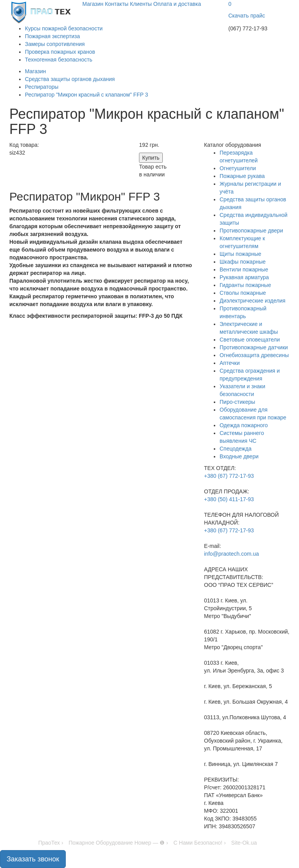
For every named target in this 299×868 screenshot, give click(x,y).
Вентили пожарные (244, 269)
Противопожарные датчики (254, 347)
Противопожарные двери (251, 231)
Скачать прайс (247, 16)
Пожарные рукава (242, 176)
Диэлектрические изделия (252, 301)
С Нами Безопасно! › (200, 843)
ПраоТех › (51, 843)
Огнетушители (238, 168)
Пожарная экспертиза (52, 36)
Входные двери (239, 456)
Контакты (116, 4)
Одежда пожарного (244, 425)
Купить (151, 158)
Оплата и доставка (177, 4)
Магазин (93, 4)
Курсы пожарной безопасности (64, 28)
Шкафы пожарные (243, 262)
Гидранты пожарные (245, 285)
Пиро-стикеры (237, 402)
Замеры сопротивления (55, 44)
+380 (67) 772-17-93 (229, 476)
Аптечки (230, 363)
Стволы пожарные (243, 293)
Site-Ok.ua (244, 843)
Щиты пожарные (240, 254)
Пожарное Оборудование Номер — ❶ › (118, 843)
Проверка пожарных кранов (60, 52)
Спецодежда (236, 449)
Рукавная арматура (244, 277)
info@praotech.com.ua (231, 554)
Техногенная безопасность (59, 60)
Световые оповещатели (250, 340)
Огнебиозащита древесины (254, 355)
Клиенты (141, 4)
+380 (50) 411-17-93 (229, 499)
